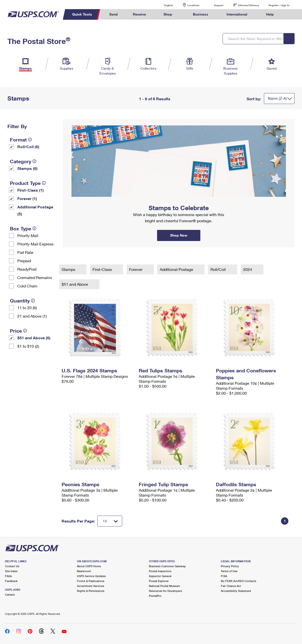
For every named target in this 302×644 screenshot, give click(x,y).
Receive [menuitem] (139, 14)
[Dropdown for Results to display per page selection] (110, 521)
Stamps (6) (27, 168)
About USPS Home (89, 566)
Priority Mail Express (35, 244)
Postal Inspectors (160, 571)
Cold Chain (27, 286)
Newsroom (84, 571)
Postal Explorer (159, 581)
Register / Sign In (279, 5)
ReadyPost (27, 269)
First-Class (103, 269)
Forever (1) (27, 198)
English (163, 5)
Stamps (69, 269)
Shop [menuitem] (168, 14)
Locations (193, 5)
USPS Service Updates (91, 576)
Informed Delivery (248, 5)
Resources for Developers (165, 591)
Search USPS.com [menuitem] (291, 14)
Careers (10, 594)
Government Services (91, 586)
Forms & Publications (91, 581)
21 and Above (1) (32, 316)
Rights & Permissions (91, 591)
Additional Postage (177, 269)
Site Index (11, 571)
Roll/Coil (219, 269)
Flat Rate (25, 252)
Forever (136, 269)
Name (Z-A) (277, 98)
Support (219, 5)
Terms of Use (229, 571)
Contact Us (12, 566)
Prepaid (24, 261)
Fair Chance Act (231, 586)
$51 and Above (75, 284)
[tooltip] (30, 140)
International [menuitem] (237, 14)
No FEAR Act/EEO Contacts (239, 581)
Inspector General (160, 576)
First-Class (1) (31, 190)
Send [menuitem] (114, 14)
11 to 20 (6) (27, 308)
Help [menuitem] (270, 14)
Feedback (11, 581)
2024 (248, 269)
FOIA (224, 576)
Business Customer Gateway (167, 566)
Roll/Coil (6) (28, 147)
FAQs (8, 576)
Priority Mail (28, 235)
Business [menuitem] (201, 14)
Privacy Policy (230, 566)
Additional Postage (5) (35, 210)
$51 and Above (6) (34, 338)
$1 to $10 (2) (28, 346)
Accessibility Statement (236, 591)
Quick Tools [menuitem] (82, 14)
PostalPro (155, 596)
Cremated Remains (35, 277)
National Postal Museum (164, 586)
